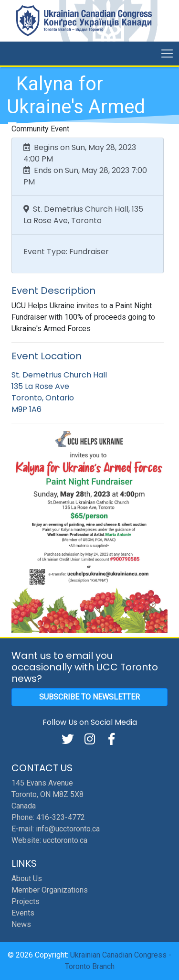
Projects (26, 901)
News (21, 924)
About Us (27, 878)
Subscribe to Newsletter (89, 697)
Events (23, 913)
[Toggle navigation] (167, 54)
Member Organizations (50, 890)
